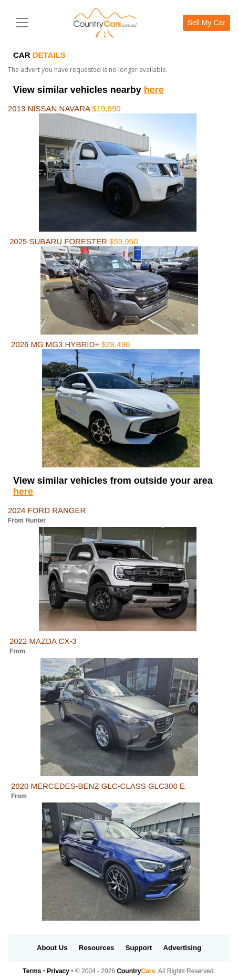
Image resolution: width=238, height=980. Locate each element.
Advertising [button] (183, 948)
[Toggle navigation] (22, 23)
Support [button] (139, 948)
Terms (32, 971)
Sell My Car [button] (206, 23)
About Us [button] (52, 948)
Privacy (58, 971)
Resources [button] (96, 948)
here (154, 90)
